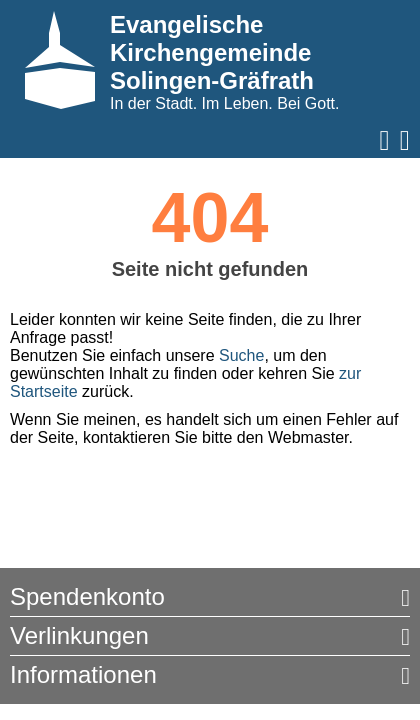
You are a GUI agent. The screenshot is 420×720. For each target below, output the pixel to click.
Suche (241, 355)
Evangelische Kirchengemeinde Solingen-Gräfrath (212, 52)
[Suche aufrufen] (405, 141)
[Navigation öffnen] (385, 141)
